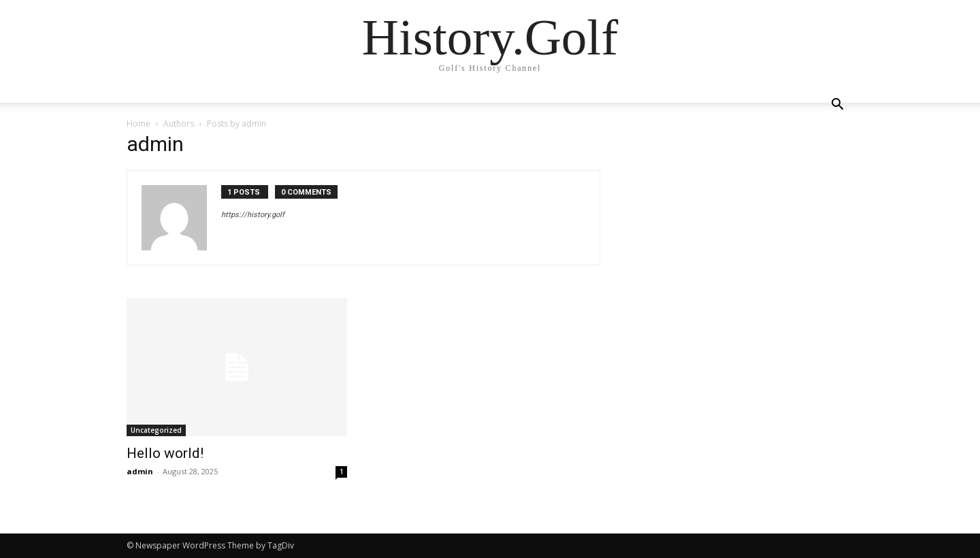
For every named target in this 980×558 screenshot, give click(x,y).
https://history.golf (253, 215)
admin (140, 471)
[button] (837, 106)
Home (138, 124)
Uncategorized (156, 430)
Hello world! (165, 453)
